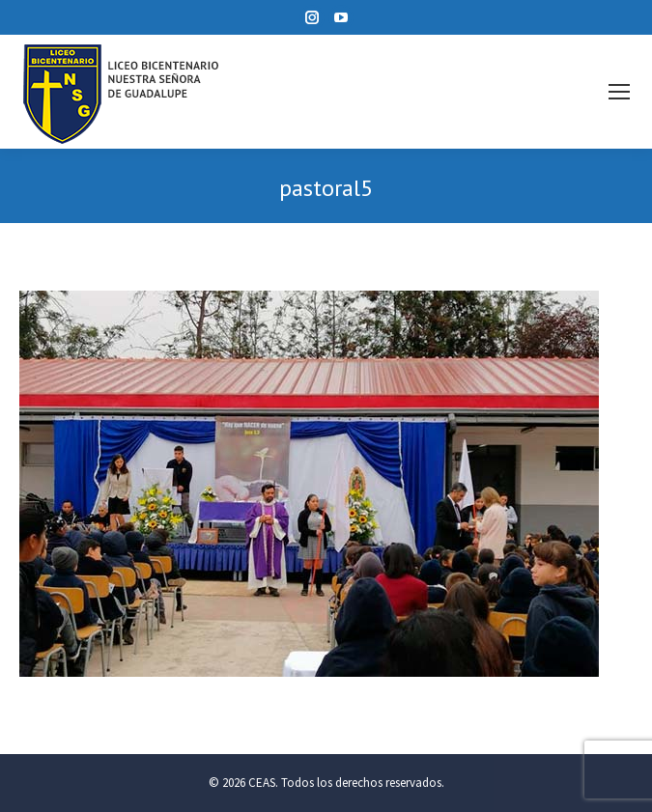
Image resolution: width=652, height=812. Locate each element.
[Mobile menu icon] (619, 92)
